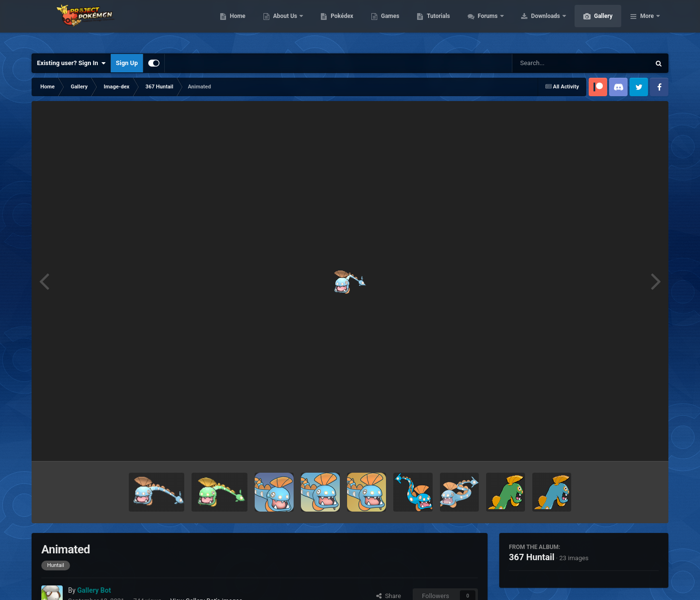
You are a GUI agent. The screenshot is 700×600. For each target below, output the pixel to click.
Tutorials (484, 24)
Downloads (592, 24)
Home (284, 24)
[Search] (557, 63)
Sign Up (127, 63)
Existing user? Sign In (71, 63)
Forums (534, 24)
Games (436, 24)
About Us (332, 24)
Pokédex (388, 24)
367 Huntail (532, 557)
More (647, 24)
